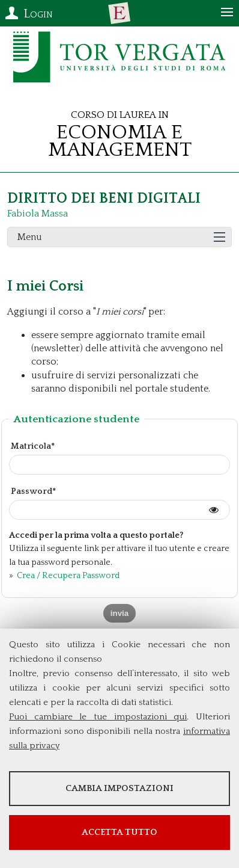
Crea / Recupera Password (67, 576)
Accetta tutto (119, 832)
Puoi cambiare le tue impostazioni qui (98, 717)
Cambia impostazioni (119, 788)
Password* (33, 491)
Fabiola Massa (38, 214)
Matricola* (33, 446)
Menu (30, 237)
